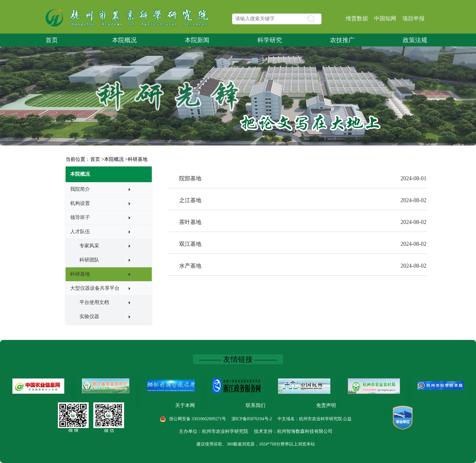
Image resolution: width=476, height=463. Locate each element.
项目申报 (413, 18)
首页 (52, 40)
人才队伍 (80, 231)
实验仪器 (89, 316)
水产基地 (190, 266)
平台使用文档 (94, 302)
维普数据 (357, 18)
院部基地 (190, 178)
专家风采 (89, 246)
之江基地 (190, 200)
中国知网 (385, 18)
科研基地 (138, 159)
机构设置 (80, 203)
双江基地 (190, 244)
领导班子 (80, 217)
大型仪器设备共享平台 (95, 288)
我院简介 (80, 189)
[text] (277, 19)
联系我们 (256, 405)
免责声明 (326, 405)
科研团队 (89, 260)
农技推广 (342, 40)
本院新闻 (197, 40)
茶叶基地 (190, 222)
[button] (322, 19)
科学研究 (270, 40)
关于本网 (185, 405)
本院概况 (124, 40)
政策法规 (415, 40)
